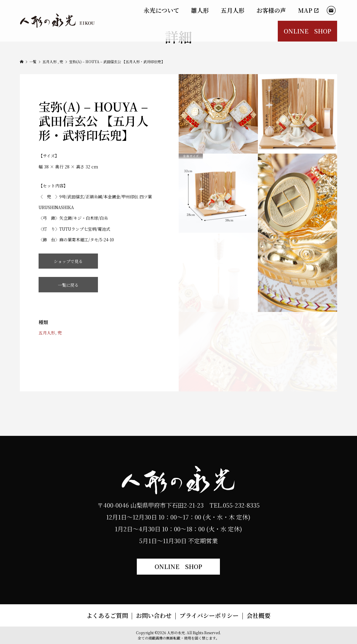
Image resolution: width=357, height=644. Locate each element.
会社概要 (258, 615)
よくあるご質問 (107, 615)
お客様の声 (271, 10)
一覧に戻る (68, 285)
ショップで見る (68, 261)
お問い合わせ (154, 615)
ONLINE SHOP (307, 31)
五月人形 (233, 10)
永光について (161, 10)
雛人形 (200, 10)
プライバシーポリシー (209, 615)
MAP (309, 10)
